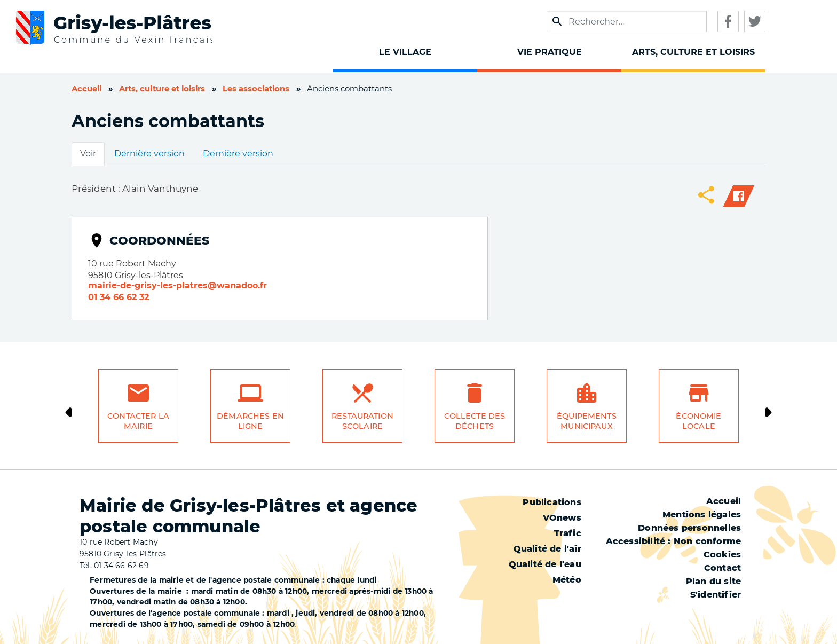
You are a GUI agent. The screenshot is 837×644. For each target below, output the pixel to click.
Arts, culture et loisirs (162, 89)
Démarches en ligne (250, 421)
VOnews (562, 518)
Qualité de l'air (547, 549)
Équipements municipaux (587, 421)
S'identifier (716, 595)
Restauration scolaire (362, 421)
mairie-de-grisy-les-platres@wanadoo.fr (177, 285)
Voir (88, 154)
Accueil (86, 89)
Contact (722, 568)
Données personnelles (689, 528)
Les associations (256, 89)
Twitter (755, 21)
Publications (552, 502)
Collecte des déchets (475, 421)
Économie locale (698, 421)
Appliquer (557, 21)
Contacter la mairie (138, 421)
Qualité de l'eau (545, 564)
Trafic (568, 533)
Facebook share (739, 196)
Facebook (728, 21)
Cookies (722, 555)
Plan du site (713, 581)
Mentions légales (702, 515)
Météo (567, 580)
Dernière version (149, 154)
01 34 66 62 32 (119, 297)
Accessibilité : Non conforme (674, 541)
